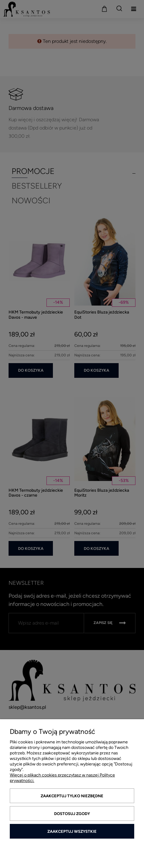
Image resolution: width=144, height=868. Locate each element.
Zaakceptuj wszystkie (72, 831)
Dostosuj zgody (72, 814)
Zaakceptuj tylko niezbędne (72, 796)
